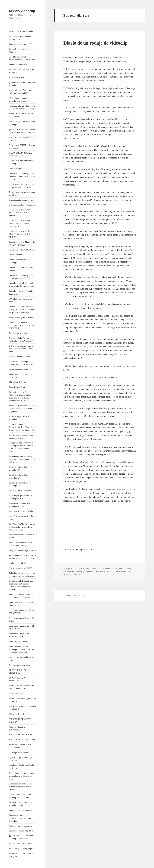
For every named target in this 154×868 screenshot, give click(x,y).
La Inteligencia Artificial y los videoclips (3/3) (21, 484)
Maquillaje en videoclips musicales (23, 550)
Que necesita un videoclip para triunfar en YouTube (21, 436)
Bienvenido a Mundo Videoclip (21, 31)
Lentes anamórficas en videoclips (22, 844)
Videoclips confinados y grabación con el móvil (22, 708)
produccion (88, 572)
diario (122, 569)
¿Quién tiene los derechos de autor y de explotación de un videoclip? (22, 107)
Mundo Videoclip (22, 11)
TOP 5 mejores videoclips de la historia (21, 659)
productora (99, 572)
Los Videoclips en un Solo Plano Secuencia (22, 71)
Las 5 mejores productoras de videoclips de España (20, 497)
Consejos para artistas (91, 569)
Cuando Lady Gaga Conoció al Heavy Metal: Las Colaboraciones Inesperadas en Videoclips (22, 310)
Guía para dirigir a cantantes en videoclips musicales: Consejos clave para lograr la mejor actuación (21, 447)
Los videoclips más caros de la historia (21, 518)
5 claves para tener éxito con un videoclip (21, 162)
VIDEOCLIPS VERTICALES (21, 735)
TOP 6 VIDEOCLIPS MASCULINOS (17, 679)
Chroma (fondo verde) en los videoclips (20, 261)
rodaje (107, 572)
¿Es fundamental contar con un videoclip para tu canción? (21, 100)
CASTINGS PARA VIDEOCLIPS (22, 250)
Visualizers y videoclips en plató (22, 849)
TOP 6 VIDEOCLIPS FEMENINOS (17, 671)
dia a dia (115, 569)
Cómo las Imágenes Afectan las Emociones (21, 292)
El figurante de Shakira (18, 382)
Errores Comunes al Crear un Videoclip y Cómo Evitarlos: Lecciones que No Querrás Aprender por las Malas (20, 396)
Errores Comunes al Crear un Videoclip (20, 50)
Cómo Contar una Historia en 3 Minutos (21, 269)
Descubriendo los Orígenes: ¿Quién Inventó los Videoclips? (21, 339)
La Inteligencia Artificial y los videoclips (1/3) (21, 469)
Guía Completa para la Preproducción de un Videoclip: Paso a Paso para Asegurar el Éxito (22, 427)
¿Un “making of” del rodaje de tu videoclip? (22, 123)
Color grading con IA (17, 169)
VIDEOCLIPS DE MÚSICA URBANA (20, 721)
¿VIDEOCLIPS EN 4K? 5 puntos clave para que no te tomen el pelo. (22, 131)
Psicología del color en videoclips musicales (22, 767)
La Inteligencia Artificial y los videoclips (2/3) (21, 476)
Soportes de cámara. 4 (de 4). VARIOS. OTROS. (20, 635)
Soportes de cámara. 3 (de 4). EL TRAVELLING (22, 627)
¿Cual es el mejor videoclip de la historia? (22, 139)
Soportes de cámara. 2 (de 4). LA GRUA (22, 620)
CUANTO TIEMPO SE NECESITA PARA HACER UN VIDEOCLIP (21, 325)
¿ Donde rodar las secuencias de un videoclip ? (23, 84)
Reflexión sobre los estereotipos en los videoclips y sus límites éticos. (22, 575)
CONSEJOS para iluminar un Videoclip (20, 300)
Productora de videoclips (19, 563)
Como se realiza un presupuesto (21, 200)
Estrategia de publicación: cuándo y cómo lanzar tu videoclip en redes (22, 776)
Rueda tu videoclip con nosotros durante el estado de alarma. (21, 596)
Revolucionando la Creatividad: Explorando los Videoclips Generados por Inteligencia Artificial (21, 585)
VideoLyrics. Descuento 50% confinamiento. (20, 746)
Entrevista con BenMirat (18, 387)
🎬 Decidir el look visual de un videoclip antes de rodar (21, 837)
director (128, 569)
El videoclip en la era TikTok (20, 65)
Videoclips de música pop (19, 714)
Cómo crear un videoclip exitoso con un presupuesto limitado (22, 277)
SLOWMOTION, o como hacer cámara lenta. (21, 604)
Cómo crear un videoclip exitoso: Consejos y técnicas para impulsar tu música (22, 176)
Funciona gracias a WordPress (75, 596)
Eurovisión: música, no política (21, 831)
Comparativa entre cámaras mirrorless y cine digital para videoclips (20, 818)
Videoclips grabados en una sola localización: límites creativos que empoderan (22, 409)
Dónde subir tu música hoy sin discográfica (21, 855)
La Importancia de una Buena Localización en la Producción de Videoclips (22, 459)
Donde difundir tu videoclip (20, 369)
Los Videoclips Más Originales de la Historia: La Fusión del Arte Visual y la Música (22, 527)
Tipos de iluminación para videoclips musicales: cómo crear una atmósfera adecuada (22, 649)
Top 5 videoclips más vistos (20, 665)
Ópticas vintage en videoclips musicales (20, 759)
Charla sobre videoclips (18, 255)
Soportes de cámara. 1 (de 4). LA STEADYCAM (22, 612)
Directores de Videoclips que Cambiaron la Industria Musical (21, 363)
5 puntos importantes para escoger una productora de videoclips (22, 186)
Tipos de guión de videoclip (20, 642)
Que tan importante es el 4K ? (21, 568)
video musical (116, 572)
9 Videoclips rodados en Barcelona (22, 205)
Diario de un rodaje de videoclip (21, 357)
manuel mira (69, 572)
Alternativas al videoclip (18, 77)
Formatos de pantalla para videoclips (19, 418)
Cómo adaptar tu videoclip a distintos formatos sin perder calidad (20, 787)
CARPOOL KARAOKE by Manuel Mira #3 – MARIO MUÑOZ (20, 234)
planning (79, 572)
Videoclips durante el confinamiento (17, 728)
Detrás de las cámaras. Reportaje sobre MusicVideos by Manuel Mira (22, 349)
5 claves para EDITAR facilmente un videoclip (22, 147)
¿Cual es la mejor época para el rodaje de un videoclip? (21, 92)
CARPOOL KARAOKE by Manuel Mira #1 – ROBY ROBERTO (20, 213)
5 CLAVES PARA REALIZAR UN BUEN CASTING (21, 154)
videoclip (127, 572)
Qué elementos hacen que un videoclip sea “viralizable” (20, 796)
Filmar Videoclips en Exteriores (21, 317)
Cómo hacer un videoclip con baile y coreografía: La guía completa (22, 285)
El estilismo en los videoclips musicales (20, 376)
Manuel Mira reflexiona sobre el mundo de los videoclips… (21, 544)
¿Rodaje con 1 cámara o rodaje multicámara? (21, 115)
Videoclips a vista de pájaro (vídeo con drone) (22, 700)
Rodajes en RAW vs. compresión (22, 810)
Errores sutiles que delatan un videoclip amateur (20, 804)
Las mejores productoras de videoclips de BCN (20, 505)
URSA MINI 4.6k (16, 694)
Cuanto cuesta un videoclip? (20, 44)
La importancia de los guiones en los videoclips (22, 38)
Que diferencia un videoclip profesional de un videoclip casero (22, 58)
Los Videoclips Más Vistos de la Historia (21, 536)
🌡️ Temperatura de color (19, 752)
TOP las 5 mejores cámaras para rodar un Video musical (21, 687)
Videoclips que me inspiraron (20, 826)
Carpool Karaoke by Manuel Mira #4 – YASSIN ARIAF (22, 243)
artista (107, 569)
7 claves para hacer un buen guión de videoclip (22, 194)
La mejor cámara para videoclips (22, 491)
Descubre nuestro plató (18, 333)
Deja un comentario (74, 574)
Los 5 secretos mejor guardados (21, 511)
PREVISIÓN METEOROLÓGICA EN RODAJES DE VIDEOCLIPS (22, 557)
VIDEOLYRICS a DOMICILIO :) (22, 740)
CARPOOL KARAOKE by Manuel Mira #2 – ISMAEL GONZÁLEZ (20, 223)
